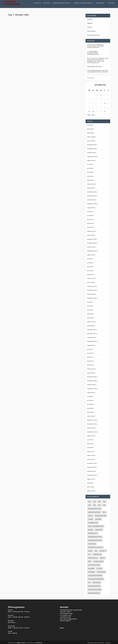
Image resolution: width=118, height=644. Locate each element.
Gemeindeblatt (23, 22)
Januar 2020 (90, 415)
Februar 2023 (91, 278)
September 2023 (92, 250)
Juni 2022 (90, 305)
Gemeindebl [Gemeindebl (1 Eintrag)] (99, 529)
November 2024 (91, 195)
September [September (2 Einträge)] (91, 571)
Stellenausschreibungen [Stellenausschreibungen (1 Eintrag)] (96, 578)
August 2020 (91, 392)
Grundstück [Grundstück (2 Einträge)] (92, 543)
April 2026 (90, 128)
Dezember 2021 (91, 329)
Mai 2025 (90, 172)
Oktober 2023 (91, 246)
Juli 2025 (89, 164)
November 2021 (91, 333)
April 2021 (90, 360)
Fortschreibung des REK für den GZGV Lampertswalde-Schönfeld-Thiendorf (98, 70)
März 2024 (90, 227)
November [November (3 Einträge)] (91, 568)
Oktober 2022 (91, 294)
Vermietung (100, 5)
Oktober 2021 (91, 337)
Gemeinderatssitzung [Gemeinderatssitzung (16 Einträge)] (95, 540)
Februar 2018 (91, 490)
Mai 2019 (90, 443)
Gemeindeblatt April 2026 (94, 66)
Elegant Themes (21, 642)
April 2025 (90, 175)
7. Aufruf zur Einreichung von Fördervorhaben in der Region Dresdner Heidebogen (95, 45)
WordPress (39, 642)
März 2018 (90, 486)
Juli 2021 (89, 349)
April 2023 (90, 270)
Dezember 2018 (91, 463)
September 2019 (92, 431)
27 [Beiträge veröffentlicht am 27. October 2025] (89, 111)
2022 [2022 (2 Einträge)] (89, 504)
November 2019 (91, 423)
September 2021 (92, 341)
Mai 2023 (90, 266)
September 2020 (92, 388)
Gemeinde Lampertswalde (61, 5)
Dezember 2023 (91, 238)
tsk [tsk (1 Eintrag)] (89, 582)
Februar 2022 (91, 321)
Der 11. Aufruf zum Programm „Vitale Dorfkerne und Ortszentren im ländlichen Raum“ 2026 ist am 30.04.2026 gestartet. (98, 60)
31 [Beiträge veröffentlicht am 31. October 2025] (105, 111)
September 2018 (92, 475)
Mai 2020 (90, 404)
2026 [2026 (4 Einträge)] (104, 504)
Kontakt (111, 5)
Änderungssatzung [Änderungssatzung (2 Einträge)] (94, 585)
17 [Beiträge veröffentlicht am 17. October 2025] (105, 103)
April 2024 (90, 223)
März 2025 (90, 179)
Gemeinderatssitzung (93, 34)
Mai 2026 (90, 124)
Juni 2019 (90, 439)
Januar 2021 (90, 372)
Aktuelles (47, 5)
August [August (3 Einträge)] (90, 515)
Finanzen (90, 27)
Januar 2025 (90, 187)
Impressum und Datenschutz (96, 642)
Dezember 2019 (91, 419)
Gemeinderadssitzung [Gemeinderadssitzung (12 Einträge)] (95, 536)
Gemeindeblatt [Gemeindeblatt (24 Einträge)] (93, 533)
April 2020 (90, 408)
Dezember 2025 (91, 144)
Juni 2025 (90, 168)
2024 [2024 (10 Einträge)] (94, 504)
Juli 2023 (89, 258)
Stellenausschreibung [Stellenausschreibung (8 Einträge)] (95, 575)
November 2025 (91, 148)
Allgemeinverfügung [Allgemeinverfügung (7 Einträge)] (95, 508)
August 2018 (91, 478)
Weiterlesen (15, 31)
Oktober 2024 (91, 199)
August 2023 (91, 254)
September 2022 (92, 297)
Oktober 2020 (91, 384)
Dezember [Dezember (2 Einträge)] (98, 519)
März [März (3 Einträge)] (90, 561)
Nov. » (94, 114)
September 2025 (92, 156)
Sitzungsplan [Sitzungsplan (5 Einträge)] (101, 571)
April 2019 (90, 447)
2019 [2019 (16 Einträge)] (94, 501)
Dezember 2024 (91, 191)
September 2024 (92, 203)
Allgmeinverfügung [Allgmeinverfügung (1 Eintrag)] (94, 512)
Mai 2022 (90, 309)
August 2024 (91, 207)
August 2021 (91, 345)
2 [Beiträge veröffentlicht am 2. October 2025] (101, 94)
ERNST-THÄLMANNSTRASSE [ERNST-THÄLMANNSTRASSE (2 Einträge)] (96, 526)
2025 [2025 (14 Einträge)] (99, 504)
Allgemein (90, 23)
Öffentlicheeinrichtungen (83, 5)
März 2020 (90, 412)
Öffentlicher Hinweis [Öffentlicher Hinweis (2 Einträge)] (95, 589)
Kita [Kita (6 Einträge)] (89, 554)
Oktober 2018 (91, 471)
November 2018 (91, 467)
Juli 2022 (89, 301)
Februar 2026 (91, 136)
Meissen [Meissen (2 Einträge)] (102, 557)
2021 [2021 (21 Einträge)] (104, 501)
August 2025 (91, 160)
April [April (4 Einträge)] (104, 512)
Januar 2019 (90, 459)
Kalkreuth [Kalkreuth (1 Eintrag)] (103, 550)
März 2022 (90, 317)
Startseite (37, 5)
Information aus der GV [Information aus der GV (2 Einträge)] (96, 547)
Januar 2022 (90, 325)
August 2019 (91, 435)
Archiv (62, 627)
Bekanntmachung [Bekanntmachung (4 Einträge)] (101, 515)
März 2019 (90, 451)
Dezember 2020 (91, 376)
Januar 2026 (90, 140)
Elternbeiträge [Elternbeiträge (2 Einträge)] (93, 522)
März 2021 (90, 364)
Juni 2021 (90, 353)
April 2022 (90, 313)
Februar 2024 (91, 231)
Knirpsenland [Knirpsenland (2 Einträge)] (97, 554)
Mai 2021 (90, 356)
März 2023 (90, 274)
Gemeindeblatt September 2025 (26, 19)
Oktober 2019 (91, 427)
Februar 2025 (91, 183)
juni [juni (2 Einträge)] (96, 550)
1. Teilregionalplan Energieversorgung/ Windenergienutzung (93, 52)
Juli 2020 (89, 396)
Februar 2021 (91, 368)
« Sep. (89, 114)
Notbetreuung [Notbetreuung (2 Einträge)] (98, 561)
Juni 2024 (90, 215)
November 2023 (91, 242)
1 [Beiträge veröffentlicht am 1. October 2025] (97, 94)
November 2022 (91, 290)
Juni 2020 (90, 400)
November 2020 (91, 380)
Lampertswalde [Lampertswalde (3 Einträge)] (93, 557)
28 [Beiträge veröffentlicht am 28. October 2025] (93, 111)
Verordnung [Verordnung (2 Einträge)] (97, 582)
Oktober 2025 (91, 152)
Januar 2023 (90, 282)
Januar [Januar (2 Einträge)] (90, 550)
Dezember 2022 (91, 286)
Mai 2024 (90, 219)
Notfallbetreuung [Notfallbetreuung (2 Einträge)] (94, 564)
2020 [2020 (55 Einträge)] (99, 501)
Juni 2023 (90, 262)
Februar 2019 (91, 455)
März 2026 (90, 132)
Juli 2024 (89, 211)
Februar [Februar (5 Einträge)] (91, 529)
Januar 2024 (90, 235)
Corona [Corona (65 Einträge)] (91, 519)
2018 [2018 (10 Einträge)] (89, 501)
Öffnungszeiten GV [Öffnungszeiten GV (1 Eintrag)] (94, 592)
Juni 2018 (90, 482)
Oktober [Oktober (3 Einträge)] (99, 568)
